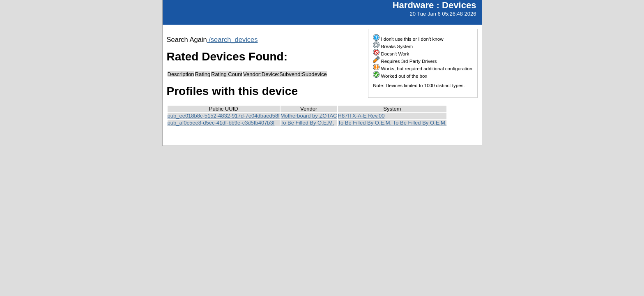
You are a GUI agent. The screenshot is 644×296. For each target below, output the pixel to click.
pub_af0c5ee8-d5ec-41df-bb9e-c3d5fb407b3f (221, 123)
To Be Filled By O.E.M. (307, 123)
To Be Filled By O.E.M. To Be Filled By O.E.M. (392, 123)
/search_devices (232, 39)
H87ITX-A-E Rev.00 (361, 116)
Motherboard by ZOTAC (309, 116)
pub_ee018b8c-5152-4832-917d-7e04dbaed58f (224, 116)
